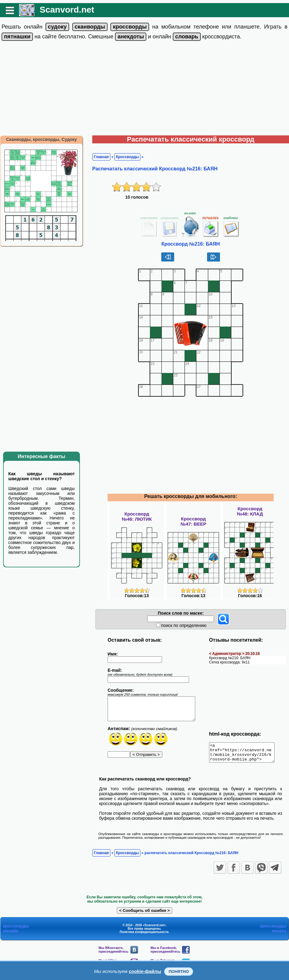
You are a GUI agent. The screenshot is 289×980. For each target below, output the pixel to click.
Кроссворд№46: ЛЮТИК (137, 516)
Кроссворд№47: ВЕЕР (193, 521)
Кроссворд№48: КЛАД (250, 511)
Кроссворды (127, 157)
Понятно (179, 972)
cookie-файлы (145, 971)
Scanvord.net (67, 10)
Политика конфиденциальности (144, 936)
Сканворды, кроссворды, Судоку (42, 139)
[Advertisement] (144, 89)
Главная (101, 157)
